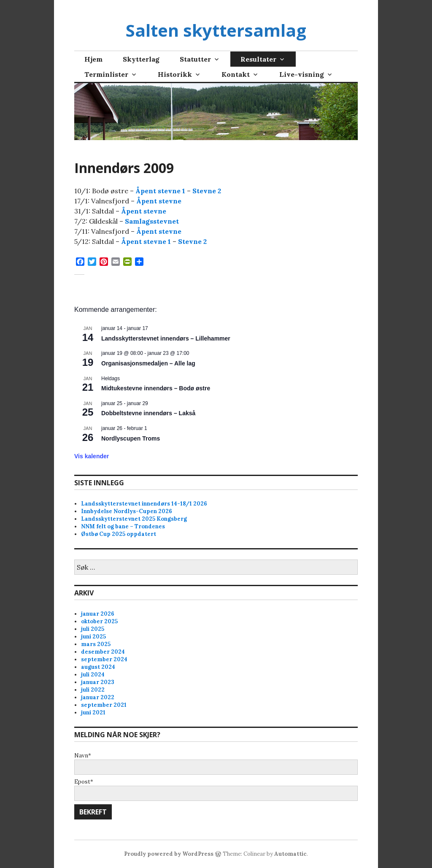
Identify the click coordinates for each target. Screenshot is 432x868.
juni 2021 (93, 713)
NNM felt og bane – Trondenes (123, 526)
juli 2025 (93, 629)
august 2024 (98, 667)
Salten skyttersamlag (216, 30)
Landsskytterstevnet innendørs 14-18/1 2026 (144, 504)
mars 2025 (96, 644)
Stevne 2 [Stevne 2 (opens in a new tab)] (207, 191)
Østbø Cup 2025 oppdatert (119, 534)
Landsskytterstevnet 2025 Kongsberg (134, 519)
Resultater (258, 59)
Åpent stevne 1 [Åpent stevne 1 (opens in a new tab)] (160, 191)
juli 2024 (93, 675)
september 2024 (104, 659)
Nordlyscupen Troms (131, 438)
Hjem (93, 59)
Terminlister (106, 74)
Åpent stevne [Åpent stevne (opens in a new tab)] (159, 201)
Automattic (290, 854)
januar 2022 (98, 697)
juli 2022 (93, 690)
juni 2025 (93, 637)
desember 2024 (103, 652)
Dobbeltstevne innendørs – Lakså (148, 413)
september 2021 (104, 705)
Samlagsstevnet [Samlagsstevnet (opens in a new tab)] (152, 221)
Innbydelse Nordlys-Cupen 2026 (127, 511)
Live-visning (302, 74)
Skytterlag (141, 59)
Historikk (175, 74)
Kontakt (236, 74)
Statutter (195, 59)
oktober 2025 (99, 621)
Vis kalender (92, 456)
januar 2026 (98, 614)
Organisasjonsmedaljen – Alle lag (148, 363)
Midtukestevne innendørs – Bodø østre (156, 388)
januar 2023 (98, 682)
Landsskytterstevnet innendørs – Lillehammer (166, 338)
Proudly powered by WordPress (169, 854)
